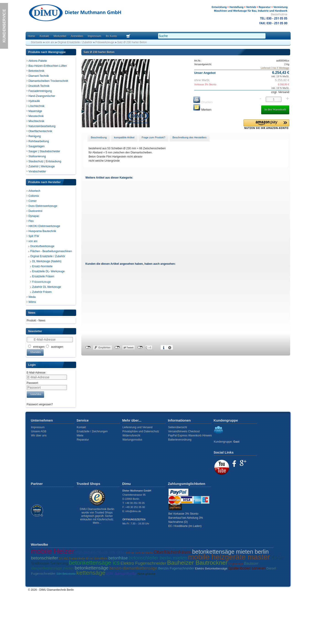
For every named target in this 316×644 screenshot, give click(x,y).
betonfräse (118, 558)
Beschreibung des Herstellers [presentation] (190, 137)
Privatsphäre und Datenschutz (141, 431)
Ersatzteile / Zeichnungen (92, 431)
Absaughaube (146, 574)
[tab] (99, 138)
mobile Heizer (53, 551)
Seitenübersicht (178, 427)
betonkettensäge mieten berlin (230, 552)
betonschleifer (45, 558)
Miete (80, 436)
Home (32, 36)
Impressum (94, 36)
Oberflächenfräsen (173, 552)
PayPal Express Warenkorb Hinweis (190, 436)
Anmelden (77, 36)
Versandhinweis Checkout (184, 431)
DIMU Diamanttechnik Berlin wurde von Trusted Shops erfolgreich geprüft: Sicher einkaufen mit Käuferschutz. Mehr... (97, 516)
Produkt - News (36, 321)
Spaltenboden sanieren (247, 568)
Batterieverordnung (180, 440)
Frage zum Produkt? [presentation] (153, 137)
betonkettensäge (92, 568)
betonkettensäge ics (94, 563)
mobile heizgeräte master (229, 557)
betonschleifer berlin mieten (158, 558)
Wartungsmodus (132, 440)
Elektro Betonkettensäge (211, 568)
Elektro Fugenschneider (143, 563)
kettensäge (91, 573)
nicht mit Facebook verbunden (88, 347)
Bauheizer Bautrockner (197, 563)
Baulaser (251, 563)
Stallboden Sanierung (50, 563)
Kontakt (44, 36)
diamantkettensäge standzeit (100, 552)
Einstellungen (170, 347)
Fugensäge (236, 564)
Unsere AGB (39, 431)
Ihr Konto (111, 36)
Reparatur (83, 440)
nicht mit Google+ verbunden (140, 347)
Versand (283, 92)
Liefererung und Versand (137, 427)
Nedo (277, 558)
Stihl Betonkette (66, 574)
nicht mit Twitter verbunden (117, 347)
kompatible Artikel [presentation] (124, 137)
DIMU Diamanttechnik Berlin (57, 590)
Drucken (203, 102)
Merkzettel (60, 36)
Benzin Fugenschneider (176, 568)
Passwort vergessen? (40, 404)
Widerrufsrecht (131, 436)
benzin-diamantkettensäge (133, 568)
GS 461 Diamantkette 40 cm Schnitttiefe (83, 558)
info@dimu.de (133, 511)
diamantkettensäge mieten (53, 568)
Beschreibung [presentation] (99, 137)
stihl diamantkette (121, 573)
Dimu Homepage (75, 14)
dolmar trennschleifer (139, 553)
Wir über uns (39, 436)
